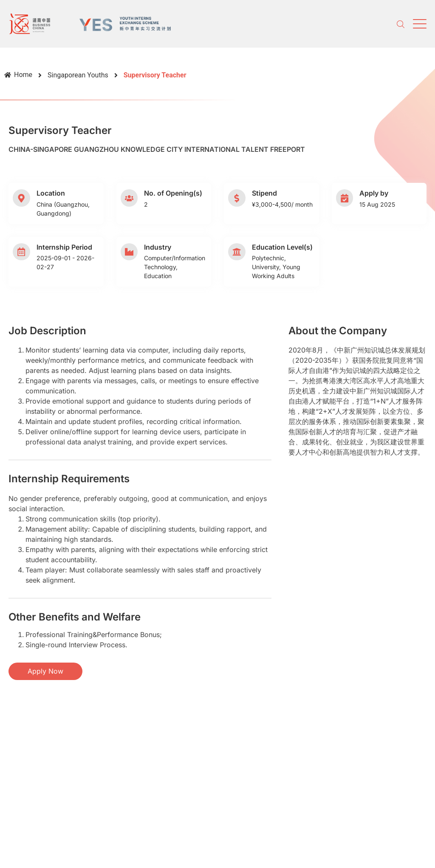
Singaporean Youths (78, 75)
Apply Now (45, 671)
